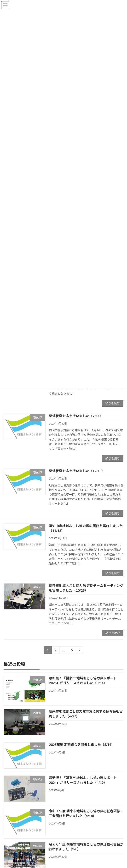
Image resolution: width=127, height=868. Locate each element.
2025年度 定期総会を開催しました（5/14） (82, 745)
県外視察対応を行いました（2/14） (76, 416)
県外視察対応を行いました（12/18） (77, 471)
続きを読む (113, 403)
